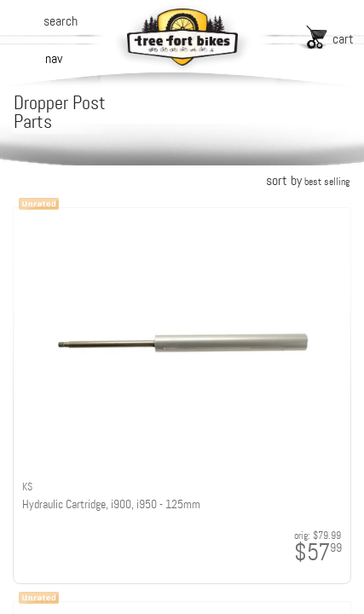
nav (54, 58)
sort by (308, 180)
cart (343, 39)
